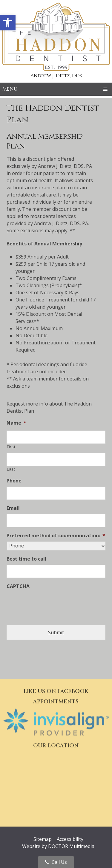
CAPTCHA (18, 586)
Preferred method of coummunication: (56, 536)
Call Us (56, 862)
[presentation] (52, 604)
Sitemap (43, 839)
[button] (8, 23)
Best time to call (26, 559)
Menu (10, 89)
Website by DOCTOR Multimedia (58, 846)
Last (11, 469)
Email (13, 508)
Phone (14, 481)
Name (16, 423)
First (11, 447)
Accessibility (70, 839)
